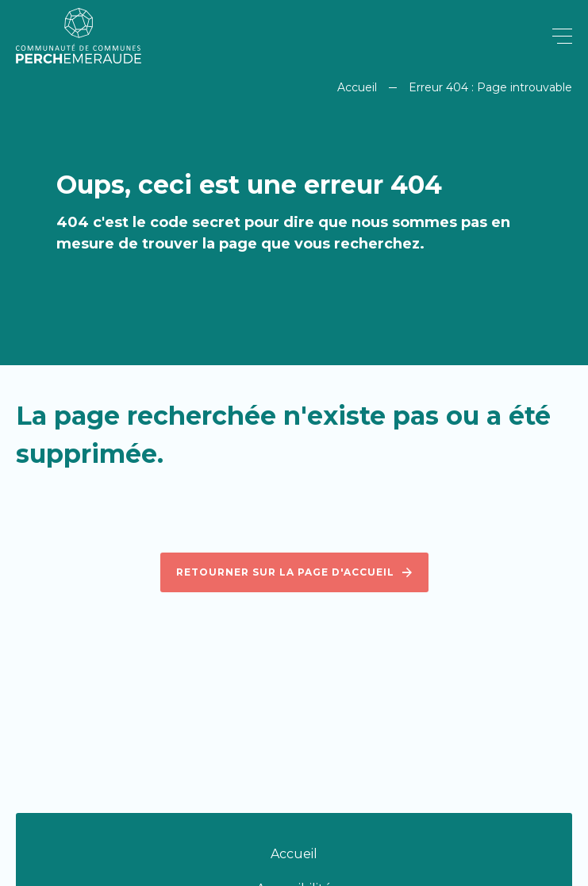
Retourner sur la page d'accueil (294, 572)
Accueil (357, 87)
